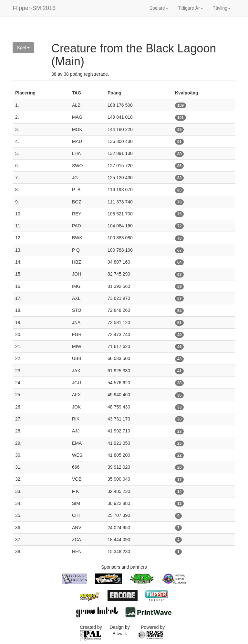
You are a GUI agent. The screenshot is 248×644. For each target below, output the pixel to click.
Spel (23, 48)
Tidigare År (191, 8)
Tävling (222, 8)
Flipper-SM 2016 (34, 8)
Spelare (159, 8)
